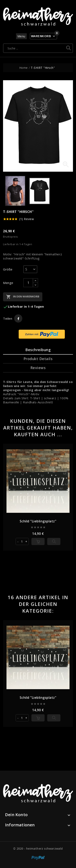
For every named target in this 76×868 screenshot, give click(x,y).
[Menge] (28, 283)
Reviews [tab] (38, 368)
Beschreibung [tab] (38, 350)
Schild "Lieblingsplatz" (38, 521)
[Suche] (34, 48)
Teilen (18, 318)
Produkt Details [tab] (38, 359)
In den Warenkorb (23, 297)
